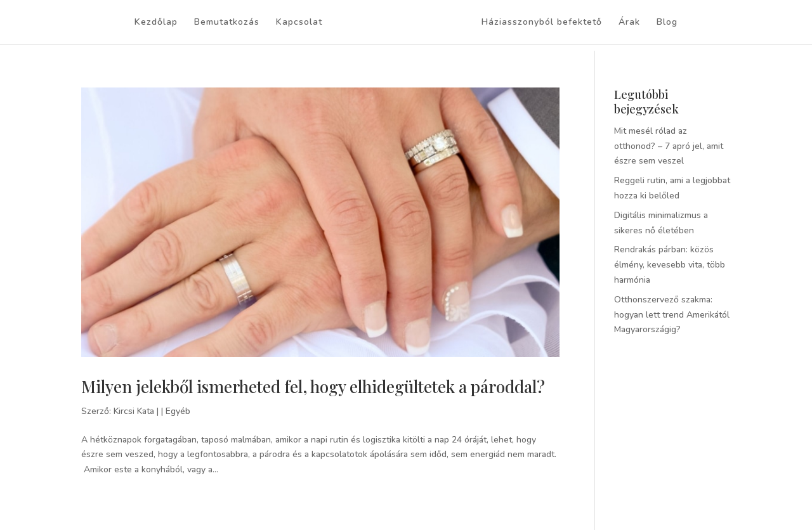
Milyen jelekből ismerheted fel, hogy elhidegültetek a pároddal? (313, 386)
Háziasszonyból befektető (542, 23)
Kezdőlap (156, 23)
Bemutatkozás (227, 23)
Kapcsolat (299, 23)
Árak (629, 23)
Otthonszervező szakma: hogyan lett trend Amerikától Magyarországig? (672, 315)
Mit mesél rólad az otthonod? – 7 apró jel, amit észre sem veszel (669, 146)
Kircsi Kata (134, 411)
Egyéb (178, 411)
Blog (667, 23)
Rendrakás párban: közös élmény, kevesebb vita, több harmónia (670, 265)
